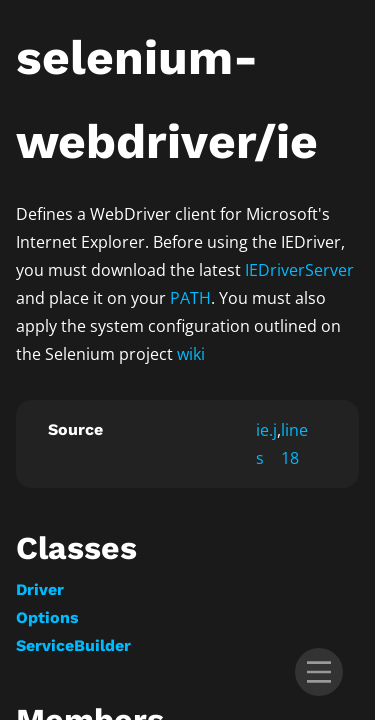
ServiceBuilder (73, 645)
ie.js (266, 444)
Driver (40, 589)
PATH (190, 298)
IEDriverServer (299, 270)
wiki (191, 354)
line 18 (294, 444)
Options (47, 617)
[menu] (319, 672)
